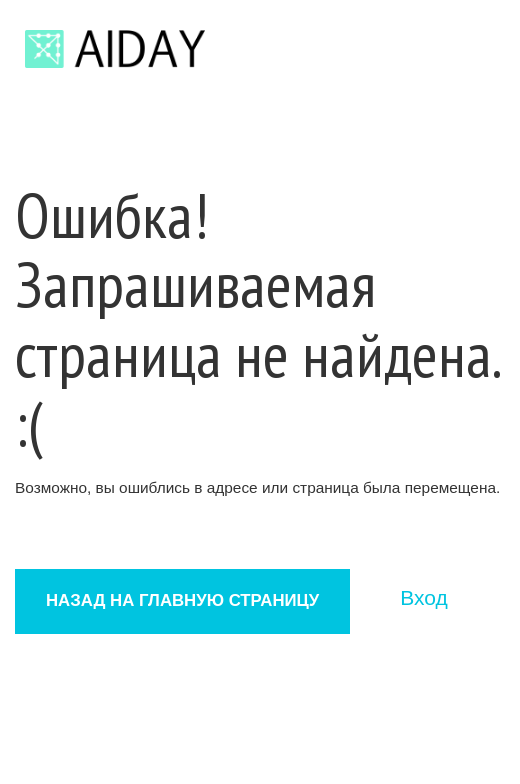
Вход (424, 597)
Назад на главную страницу (182, 600)
